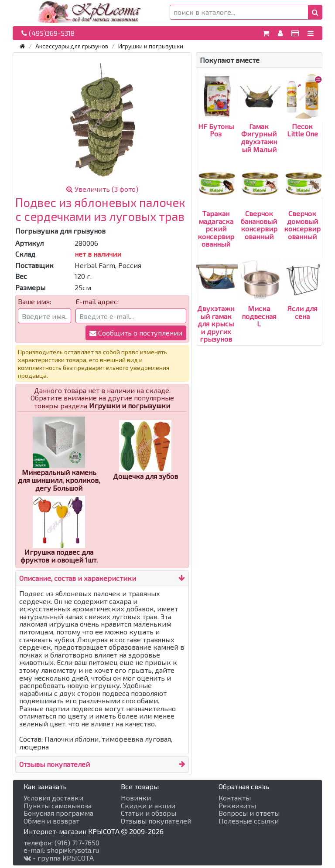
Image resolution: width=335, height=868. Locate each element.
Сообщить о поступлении (136, 333)
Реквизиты (237, 806)
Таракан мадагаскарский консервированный (217, 213)
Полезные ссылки (249, 821)
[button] (315, 12)
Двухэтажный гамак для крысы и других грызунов (217, 308)
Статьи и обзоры (149, 813)
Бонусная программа (58, 813)
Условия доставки (53, 798)
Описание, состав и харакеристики (78, 578)
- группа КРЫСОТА (59, 858)
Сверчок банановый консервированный (260, 209)
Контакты (235, 798)
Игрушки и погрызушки (151, 46)
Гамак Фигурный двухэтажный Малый (260, 122)
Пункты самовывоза (58, 806)
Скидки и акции (148, 806)
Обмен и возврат (51, 821)
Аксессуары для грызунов (72, 46)
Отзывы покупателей (55, 764)
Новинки (136, 798)
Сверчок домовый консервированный (304, 209)
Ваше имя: (34, 302)
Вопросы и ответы (249, 813)
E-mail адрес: (97, 302)
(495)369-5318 (48, 33)
